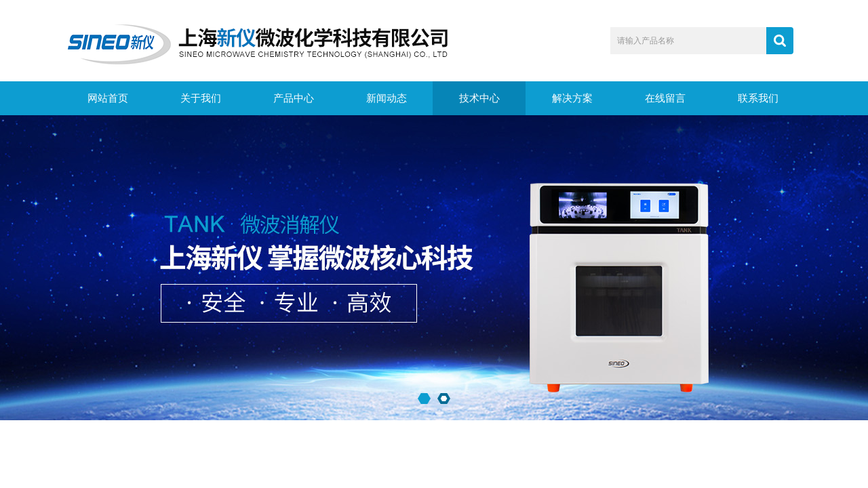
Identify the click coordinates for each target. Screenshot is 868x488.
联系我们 (758, 98)
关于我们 (201, 98)
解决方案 (572, 98)
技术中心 (479, 98)
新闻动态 (387, 98)
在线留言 (665, 98)
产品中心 (294, 98)
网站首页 (108, 98)
